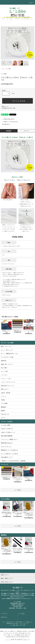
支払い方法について (11, 622)
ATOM (24, 625)
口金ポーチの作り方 (7, 429)
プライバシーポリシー (24, 623)
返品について (5, 106)
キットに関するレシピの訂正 (9, 454)
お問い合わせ (4, 617)
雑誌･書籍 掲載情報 (7, 436)
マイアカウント (5, 613)
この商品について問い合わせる (9, 122)
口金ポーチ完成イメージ (8, 432)
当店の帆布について (7, 457)
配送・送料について (21, 622)
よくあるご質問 (6, 425)
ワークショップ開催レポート (9, 439)
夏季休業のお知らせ (7, 443)
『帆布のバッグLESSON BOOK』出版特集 (13, 461)
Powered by (17, 640)
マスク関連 (8, 69)
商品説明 (9, 131)
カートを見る (22, 613)
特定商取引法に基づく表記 (9, 108)
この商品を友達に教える (7, 119)
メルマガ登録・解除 (14, 625)
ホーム (3, 69)
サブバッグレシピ (6, 447)
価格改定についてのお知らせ (9, 450)
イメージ (26, 131)
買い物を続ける (5, 124)
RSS (21, 625)
